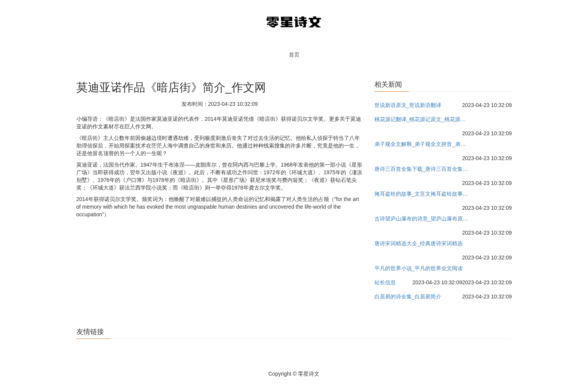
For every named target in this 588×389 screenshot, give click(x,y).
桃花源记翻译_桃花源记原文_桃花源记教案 (423, 119)
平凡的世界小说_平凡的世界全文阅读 (419, 268)
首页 (294, 55)
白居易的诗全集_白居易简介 (408, 297)
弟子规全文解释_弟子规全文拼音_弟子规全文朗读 (423, 144)
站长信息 (385, 282)
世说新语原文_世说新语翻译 (408, 105)
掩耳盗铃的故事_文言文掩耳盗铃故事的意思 (423, 194)
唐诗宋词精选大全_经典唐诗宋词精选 (419, 243)
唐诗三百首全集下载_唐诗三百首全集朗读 (423, 169)
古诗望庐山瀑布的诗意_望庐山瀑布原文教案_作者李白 (423, 219)
